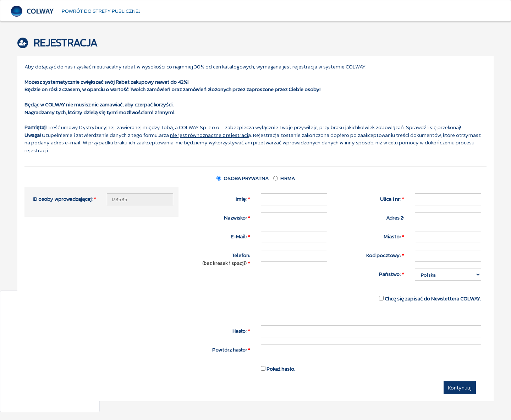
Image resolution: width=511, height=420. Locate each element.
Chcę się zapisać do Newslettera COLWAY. (430, 298)
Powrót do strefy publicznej (101, 11)
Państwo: (392, 274)
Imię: (243, 199)
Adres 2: (395, 217)
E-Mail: (240, 236)
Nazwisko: (237, 217)
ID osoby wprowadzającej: (64, 199)
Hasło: (241, 331)
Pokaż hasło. (278, 369)
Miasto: (394, 236)
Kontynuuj (460, 388)
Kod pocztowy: (385, 255)
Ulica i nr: (392, 199)
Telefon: (225, 259)
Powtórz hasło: (231, 349)
